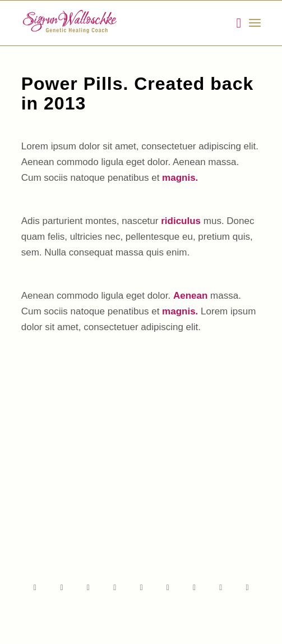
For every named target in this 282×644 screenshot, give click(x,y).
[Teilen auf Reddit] (221, 588)
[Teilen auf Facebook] (35, 588)
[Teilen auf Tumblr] (168, 588)
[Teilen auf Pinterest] (115, 588)
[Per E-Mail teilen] (247, 588)
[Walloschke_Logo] (117, 23)
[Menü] (255, 23)
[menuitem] (234, 23)
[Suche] (234, 23)
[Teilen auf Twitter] (62, 588)
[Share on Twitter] (88, 588)
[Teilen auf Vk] (194, 588)
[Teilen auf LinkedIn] (141, 588)
